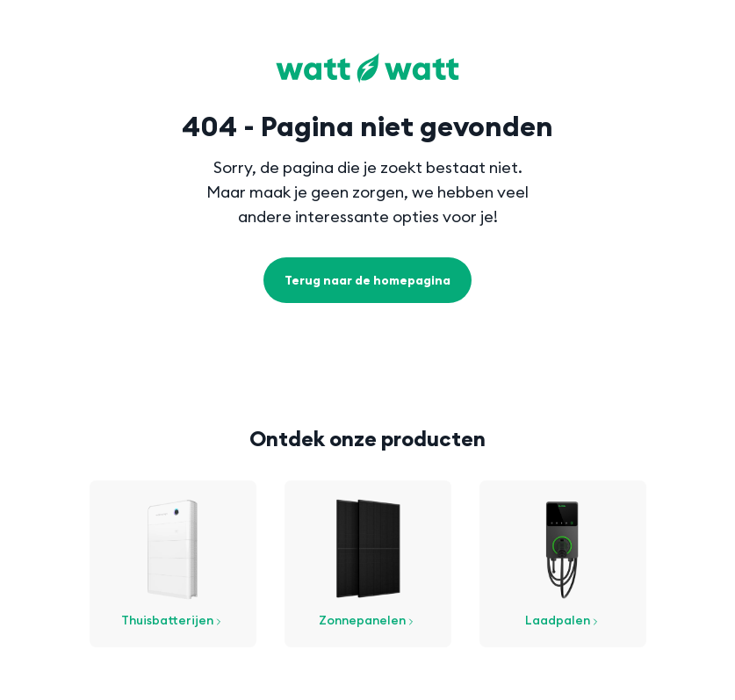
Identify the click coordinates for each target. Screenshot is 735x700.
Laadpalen (563, 620)
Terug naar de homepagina (367, 280)
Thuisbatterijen (173, 620)
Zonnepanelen (367, 620)
